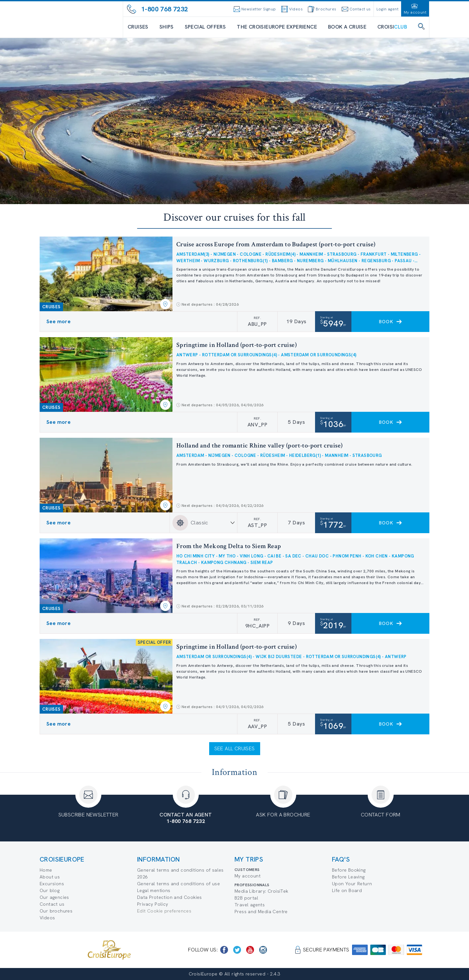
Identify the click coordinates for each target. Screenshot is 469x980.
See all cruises (235, 748)
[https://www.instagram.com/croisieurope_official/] (263, 950)
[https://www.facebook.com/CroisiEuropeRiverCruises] (224, 950)
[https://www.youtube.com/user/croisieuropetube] (250, 950)
